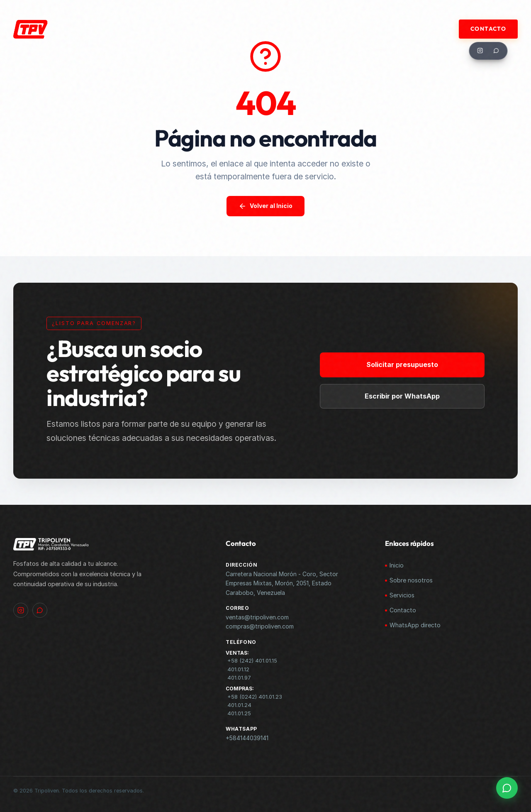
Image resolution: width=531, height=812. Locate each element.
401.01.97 (239, 678)
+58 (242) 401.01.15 (252, 661)
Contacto (488, 29)
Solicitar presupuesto (407, 364)
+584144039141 (247, 738)
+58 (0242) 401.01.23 (255, 697)
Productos (287, 29)
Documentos (427, 29)
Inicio (397, 565)
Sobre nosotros (411, 580)
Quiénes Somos (165, 29)
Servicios (402, 595)
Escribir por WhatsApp (407, 396)
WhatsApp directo (415, 625)
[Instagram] (480, 51)
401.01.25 (239, 713)
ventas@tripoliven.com (257, 617)
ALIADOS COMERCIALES (357, 29)
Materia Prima (229, 29)
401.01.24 (239, 705)
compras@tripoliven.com (260, 626)
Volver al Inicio (265, 206)
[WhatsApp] (497, 51)
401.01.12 (238, 669)
